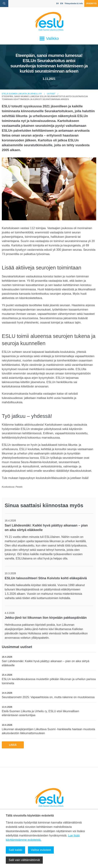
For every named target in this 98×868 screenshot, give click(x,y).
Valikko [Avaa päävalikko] (49, 39)
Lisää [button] (13, 745)
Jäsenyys (91, 3)
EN (62, 3)
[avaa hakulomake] (4, 4)
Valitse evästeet (41, 850)
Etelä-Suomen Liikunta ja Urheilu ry (22, 94)
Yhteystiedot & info (74, 3)
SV (57, 3)
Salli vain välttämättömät (24, 860)
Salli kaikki (15, 850)
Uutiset (51, 94)
